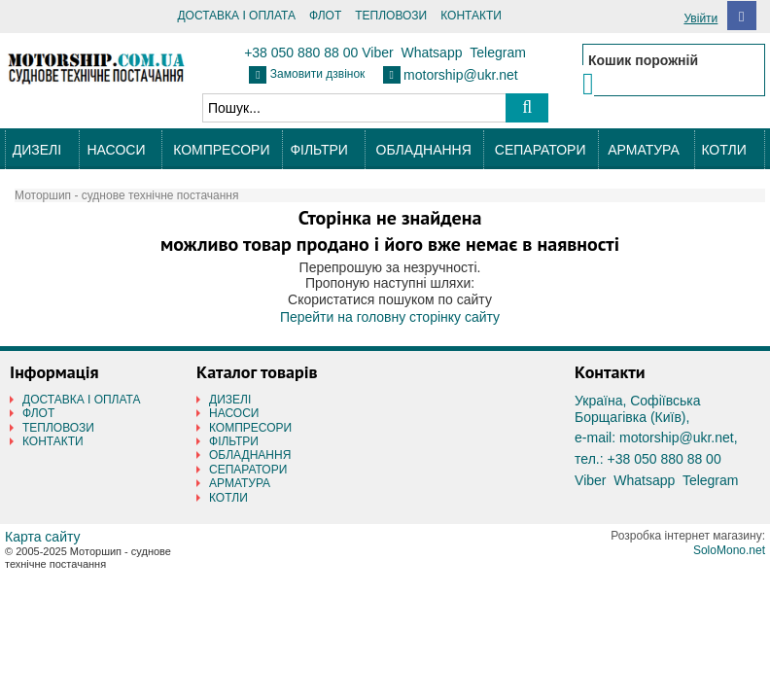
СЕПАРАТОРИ (541, 150)
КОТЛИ (723, 150)
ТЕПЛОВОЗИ (391, 16)
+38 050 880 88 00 (301, 52)
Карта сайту (43, 537)
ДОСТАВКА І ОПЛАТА (236, 16)
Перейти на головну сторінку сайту (390, 317)
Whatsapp (431, 52)
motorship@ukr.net (461, 75)
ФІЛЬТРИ (318, 150)
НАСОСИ (116, 150)
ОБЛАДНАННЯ (424, 150)
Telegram (498, 52)
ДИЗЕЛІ (37, 150)
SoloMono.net (729, 550)
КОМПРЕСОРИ (221, 150)
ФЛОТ (325, 16)
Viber (377, 52)
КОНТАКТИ (471, 16)
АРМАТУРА (644, 150)
